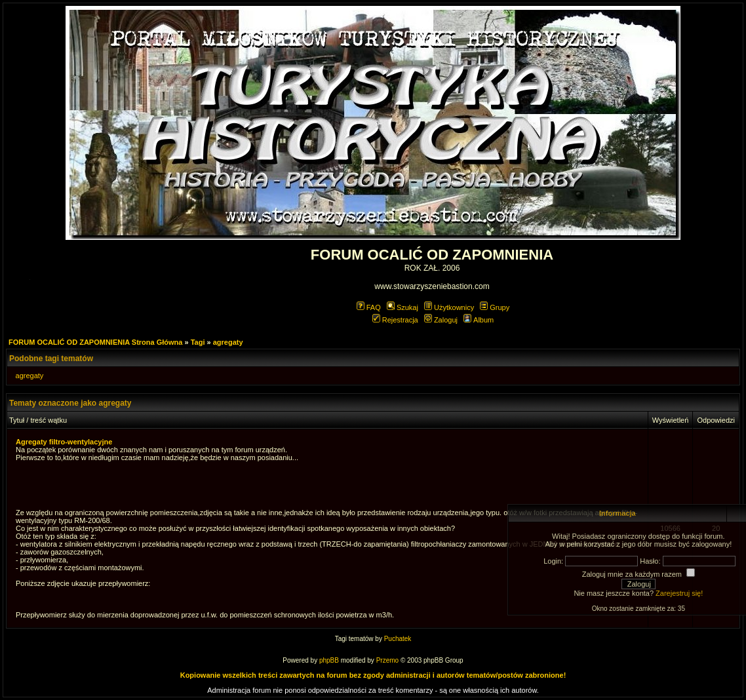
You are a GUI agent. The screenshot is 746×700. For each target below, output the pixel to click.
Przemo (387, 660)
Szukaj (402, 307)
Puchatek (398, 639)
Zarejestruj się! (679, 593)
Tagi (198, 342)
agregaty (228, 342)
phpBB (329, 660)
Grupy (495, 307)
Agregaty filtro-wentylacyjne (64, 442)
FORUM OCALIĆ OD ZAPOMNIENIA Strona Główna (95, 342)
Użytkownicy (449, 307)
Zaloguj (441, 320)
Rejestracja (395, 320)
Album (479, 320)
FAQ (369, 307)
